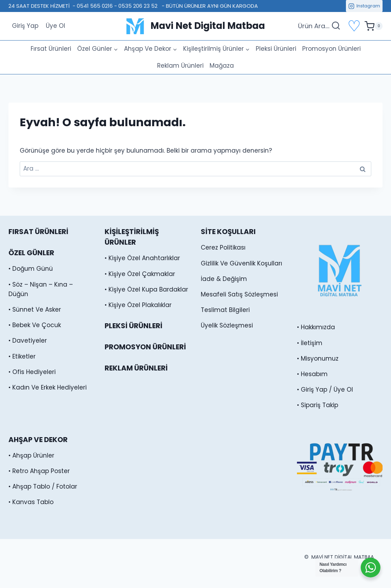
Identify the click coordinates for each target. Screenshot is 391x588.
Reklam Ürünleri (180, 66)
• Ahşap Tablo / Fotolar (43, 486)
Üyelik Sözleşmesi (227, 325)
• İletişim (310, 343)
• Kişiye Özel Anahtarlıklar (142, 258)
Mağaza (222, 66)
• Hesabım (312, 374)
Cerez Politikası (223, 247)
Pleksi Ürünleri (276, 49)
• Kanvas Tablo (31, 502)
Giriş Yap (25, 26)
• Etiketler (22, 356)
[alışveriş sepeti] (374, 26)
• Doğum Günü (31, 269)
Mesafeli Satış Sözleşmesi (239, 294)
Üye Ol (55, 26)
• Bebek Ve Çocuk (35, 325)
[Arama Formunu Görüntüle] (319, 26)
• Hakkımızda (316, 327)
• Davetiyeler (28, 341)
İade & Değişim (224, 279)
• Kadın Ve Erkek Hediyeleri (48, 387)
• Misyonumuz (318, 359)
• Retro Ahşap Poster (39, 471)
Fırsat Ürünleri (51, 49)
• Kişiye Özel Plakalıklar (138, 305)
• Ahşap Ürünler (31, 455)
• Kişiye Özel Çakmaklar (140, 274)
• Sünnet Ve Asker (35, 310)
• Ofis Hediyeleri (32, 372)
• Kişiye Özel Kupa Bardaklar (146, 289)
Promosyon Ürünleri (331, 49)
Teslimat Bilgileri (225, 310)
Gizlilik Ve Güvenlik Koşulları (241, 263)
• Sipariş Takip (318, 405)
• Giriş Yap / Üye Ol (325, 390)
